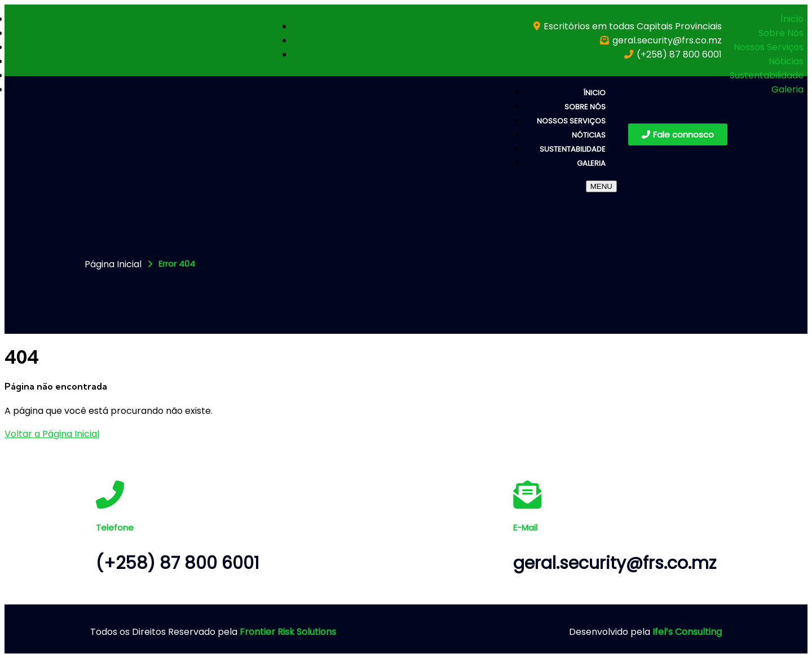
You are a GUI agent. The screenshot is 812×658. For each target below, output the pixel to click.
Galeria (787, 89)
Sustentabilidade (767, 75)
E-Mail (525, 527)
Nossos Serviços (769, 47)
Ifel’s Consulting (687, 632)
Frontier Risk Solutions (288, 632)
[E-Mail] (527, 494)
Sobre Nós (781, 33)
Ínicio (792, 19)
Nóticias (786, 61)
